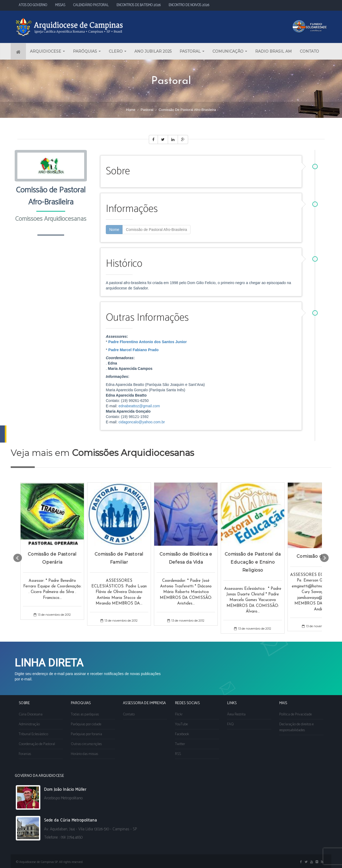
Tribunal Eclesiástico (33, 734)
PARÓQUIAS (87, 51)
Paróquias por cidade (86, 724)
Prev (18, 558)
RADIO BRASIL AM (273, 51)
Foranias (25, 754)
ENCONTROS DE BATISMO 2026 (139, 5)
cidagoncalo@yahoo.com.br (142, 422)
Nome (114, 230)
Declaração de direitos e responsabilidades (296, 727)
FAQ (230, 724)
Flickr (179, 714)
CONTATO (309, 51)
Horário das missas (84, 754)
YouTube (181, 724)
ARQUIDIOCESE (47, 51)
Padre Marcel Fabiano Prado (133, 350)
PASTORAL (192, 51)
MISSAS (60, 5)
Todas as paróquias (85, 714)
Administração (29, 724)
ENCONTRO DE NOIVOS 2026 (189, 5)
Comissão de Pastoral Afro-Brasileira (156, 230)
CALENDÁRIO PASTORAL (91, 5)
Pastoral (147, 110)
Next (324, 558)
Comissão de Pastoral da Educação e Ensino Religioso (253, 562)
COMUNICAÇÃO (230, 51)
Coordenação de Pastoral (37, 744)
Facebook (182, 734)
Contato (129, 714)
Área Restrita (236, 714)
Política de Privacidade (296, 714)
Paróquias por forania (86, 734)
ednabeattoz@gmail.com (139, 406)
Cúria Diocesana (31, 714)
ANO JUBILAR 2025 (153, 51)
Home (131, 110)
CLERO (118, 51)
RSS (178, 754)
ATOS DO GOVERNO (33, 5)
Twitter (180, 744)
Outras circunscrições (86, 744)
